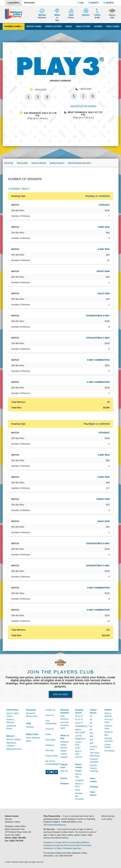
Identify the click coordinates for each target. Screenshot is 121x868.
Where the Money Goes (32, 715)
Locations (80, 780)
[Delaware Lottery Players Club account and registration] (112, 14)
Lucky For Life (79, 745)
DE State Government (53, 763)
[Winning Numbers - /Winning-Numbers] (42, 14)
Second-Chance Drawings (94, 768)
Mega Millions (80, 731)
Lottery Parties (108, 746)
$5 (91, 730)
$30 (92, 743)
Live (80, 3)
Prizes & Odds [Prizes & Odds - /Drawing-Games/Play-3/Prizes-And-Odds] (22, 163)
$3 (91, 726)
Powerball (80, 726)
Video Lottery (83, 26)
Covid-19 (50, 729)
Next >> (26, 188)
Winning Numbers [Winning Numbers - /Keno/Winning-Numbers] (109, 740)
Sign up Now (60, 694)
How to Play (78, 776)
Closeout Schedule (94, 761)
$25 (92, 740)
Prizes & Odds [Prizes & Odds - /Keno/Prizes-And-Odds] (108, 727)
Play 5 (79, 723)
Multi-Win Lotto (79, 754)
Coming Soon (93, 748)
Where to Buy (109, 733)
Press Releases (33, 738)
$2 (91, 723)
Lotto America (80, 737)
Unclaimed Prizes (11, 727)
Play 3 (79, 716)
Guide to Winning (10, 721)
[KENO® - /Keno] (110, 710)
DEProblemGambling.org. (55, 825)
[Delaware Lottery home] (14, 14)
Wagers (79, 771)
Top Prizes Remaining (95, 754)
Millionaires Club (14, 749)
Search (109, 3)
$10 (92, 733)
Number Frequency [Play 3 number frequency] (57, 163)
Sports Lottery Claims (13, 715)
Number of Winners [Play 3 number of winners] (39, 163)
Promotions (110, 751)
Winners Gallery (14, 739)
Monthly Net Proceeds (80, 796)
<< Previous (14, 188)
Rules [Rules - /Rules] (48, 734)
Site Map (50, 750)
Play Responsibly (51, 722)
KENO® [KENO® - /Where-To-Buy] (64, 757)
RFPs (29, 741)
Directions (50, 745)
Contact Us (51, 710)
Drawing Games (14, 26)
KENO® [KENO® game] (69, 26)
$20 (92, 736)
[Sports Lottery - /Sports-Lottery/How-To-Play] (80, 766)
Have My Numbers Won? (65, 725)
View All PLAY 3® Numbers (83, 106)
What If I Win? (79, 785)
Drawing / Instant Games (65, 745)
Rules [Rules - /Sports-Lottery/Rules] (78, 790)
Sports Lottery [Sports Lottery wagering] (53, 26)
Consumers (13, 3)
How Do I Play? (109, 721)
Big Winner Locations (11, 744)
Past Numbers (65, 718)
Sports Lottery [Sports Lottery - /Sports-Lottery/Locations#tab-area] (64, 752)
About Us (50, 715)
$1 (91, 719)
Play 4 (79, 719)
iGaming (98, 26)
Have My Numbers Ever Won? (79, 163)
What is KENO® (108, 715)
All (91, 716)
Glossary (30, 727)
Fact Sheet (50, 740)
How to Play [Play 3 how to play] (9, 163)
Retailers (29, 3)
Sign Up (64, 771)
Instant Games (34, 26)
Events (93, 3)
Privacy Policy (52, 756)
